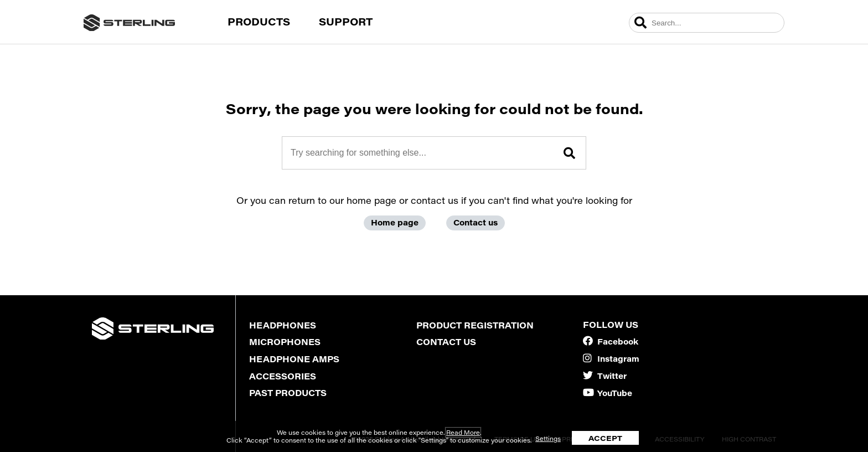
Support (346, 22)
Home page (395, 222)
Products (259, 22)
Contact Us (446, 342)
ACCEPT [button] (605, 438)
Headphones (283, 325)
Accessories (283, 376)
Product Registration (475, 325)
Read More (463, 432)
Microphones (285, 342)
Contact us (476, 222)
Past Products (288, 393)
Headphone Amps (294, 359)
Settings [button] (548, 438)
